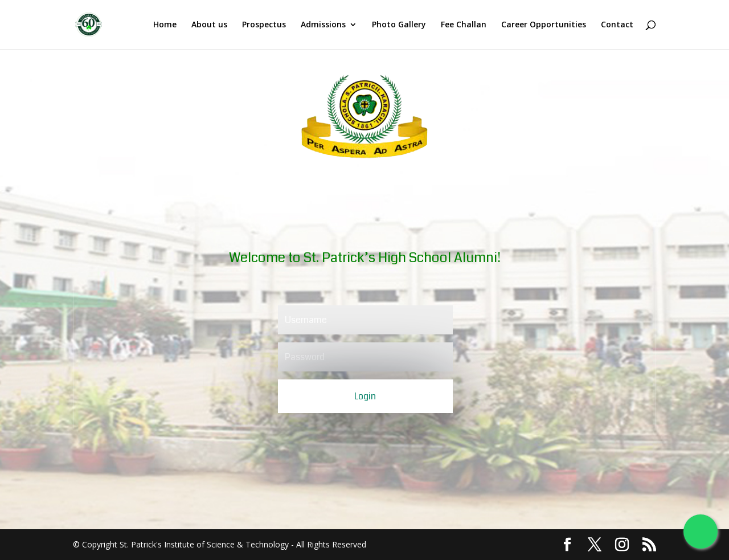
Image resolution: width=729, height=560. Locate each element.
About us (209, 25)
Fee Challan (464, 25)
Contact (617, 25)
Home (165, 25)
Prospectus (264, 25)
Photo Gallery (399, 25)
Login (365, 396)
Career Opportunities (544, 25)
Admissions (323, 25)
